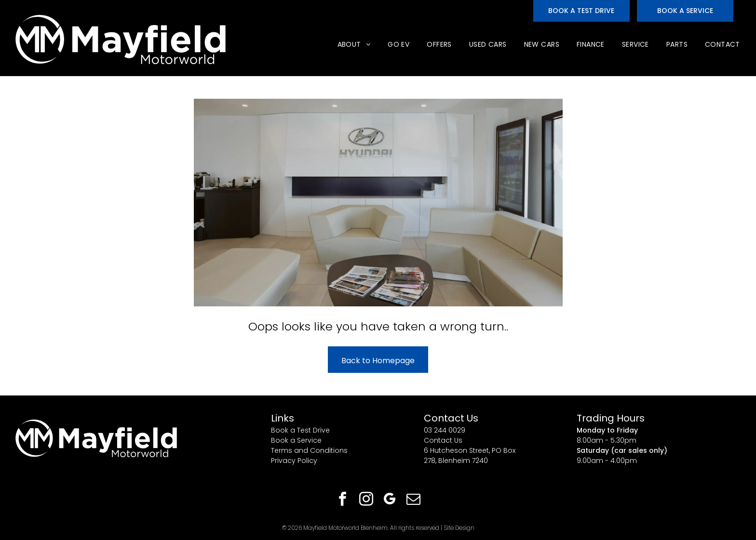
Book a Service (296, 440)
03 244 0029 (445, 430)
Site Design (459, 528)
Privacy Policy (294, 461)
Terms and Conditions (309, 450)
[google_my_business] (390, 500)
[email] (414, 500)
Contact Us (443, 440)
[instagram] (366, 500)
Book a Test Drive (300, 430)
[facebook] (343, 500)
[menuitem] (353, 45)
